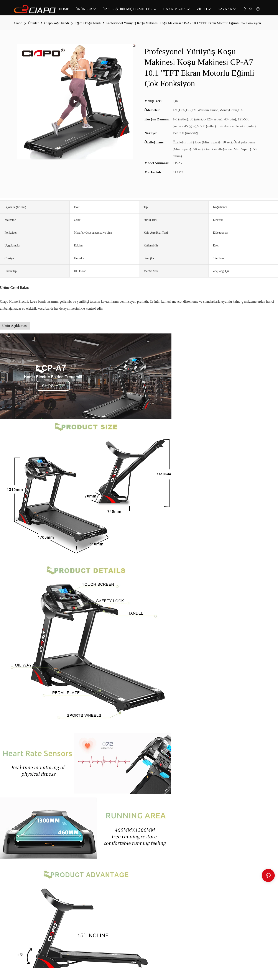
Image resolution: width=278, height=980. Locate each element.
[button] (245, 9)
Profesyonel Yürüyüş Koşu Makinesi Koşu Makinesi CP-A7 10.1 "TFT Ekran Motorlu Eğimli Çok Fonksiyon (184, 23)
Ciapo (18, 23)
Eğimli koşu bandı (88, 23)
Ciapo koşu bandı (57, 23)
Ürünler (33, 23)
